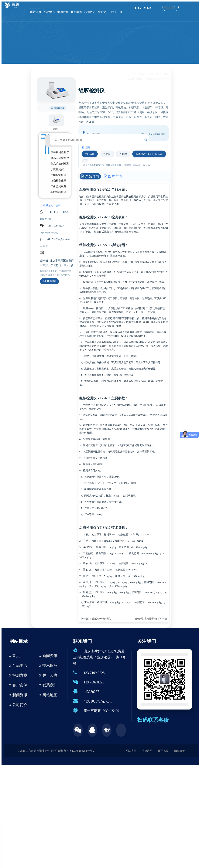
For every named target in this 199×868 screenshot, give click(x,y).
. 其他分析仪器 (58, 192)
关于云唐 (48, 675)
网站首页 (36, 12)
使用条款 (163, 751)
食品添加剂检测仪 (158, 79)
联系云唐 (117, 12)
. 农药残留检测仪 (59, 152)
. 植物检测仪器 (58, 181)
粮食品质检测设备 (146, 619)
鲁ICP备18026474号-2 (82, 751)
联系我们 (50, 281)
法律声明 (147, 751)
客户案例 (76, 12)
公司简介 (103, 12)
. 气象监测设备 (58, 186)
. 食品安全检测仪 (59, 158)
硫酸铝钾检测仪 (102, 619)
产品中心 (49, 12)
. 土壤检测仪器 (58, 175)
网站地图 (48, 695)
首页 (142, 74)
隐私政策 (180, 751)
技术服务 (48, 665)
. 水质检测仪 (56, 169)
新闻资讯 (90, 12)
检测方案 (63, 12)
